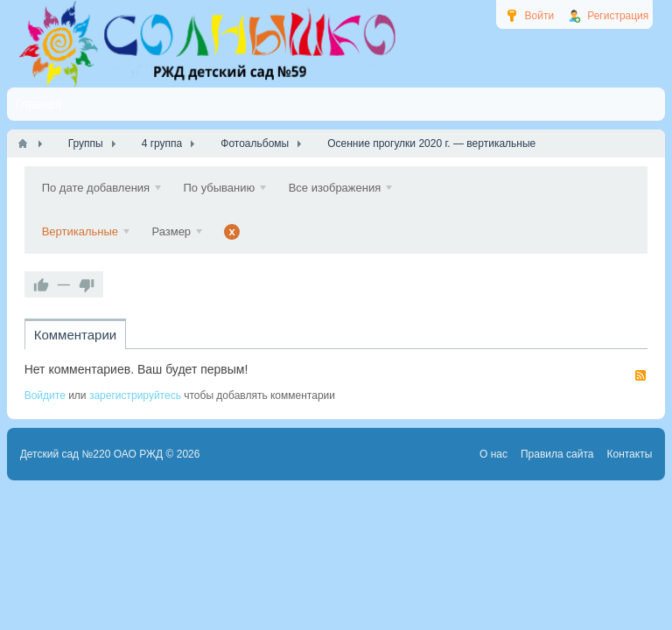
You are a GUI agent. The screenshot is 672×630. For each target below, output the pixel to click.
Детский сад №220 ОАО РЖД (92, 454)
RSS (640, 375)
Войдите (45, 395)
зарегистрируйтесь (135, 395)
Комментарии (75, 335)
